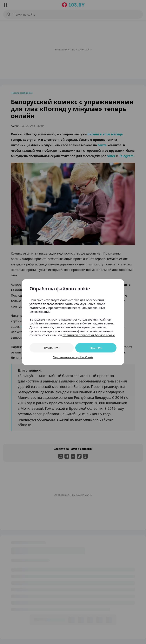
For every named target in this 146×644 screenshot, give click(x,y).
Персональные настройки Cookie (73, 357)
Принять (96, 348)
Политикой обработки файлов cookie (89, 335)
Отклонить (52, 348)
